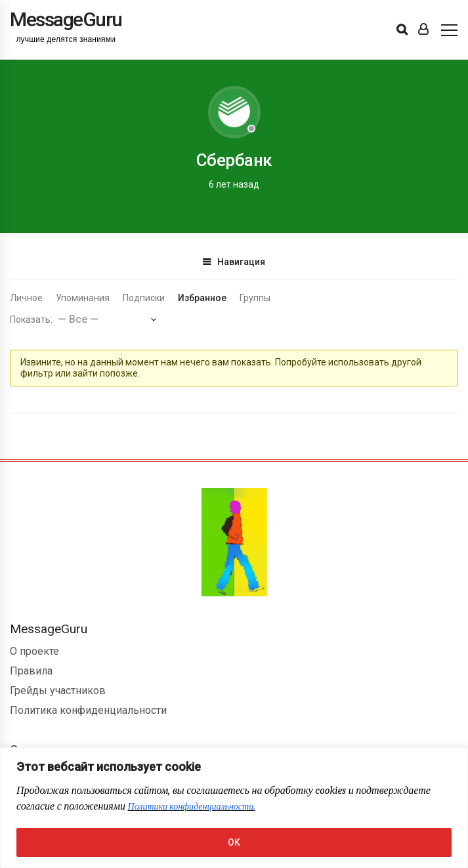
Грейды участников (58, 691)
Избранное (202, 298)
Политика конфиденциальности (88, 710)
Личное (26, 298)
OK (234, 842)
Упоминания (83, 298)
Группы (255, 298)
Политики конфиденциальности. (192, 807)
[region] (234, 808)
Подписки (144, 298)
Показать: (31, 320)
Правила (31, 671)
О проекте (34, 651)
